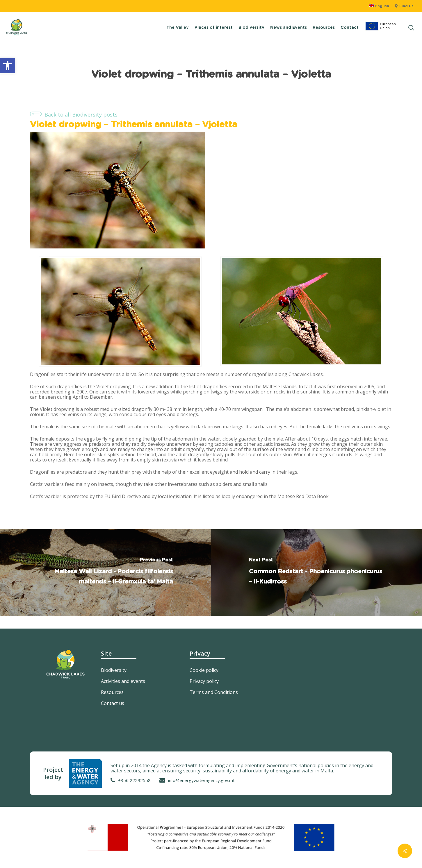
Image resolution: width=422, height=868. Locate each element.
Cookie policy (204, 670)
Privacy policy (204, 681)
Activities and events (123, 681)
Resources (112, 692)
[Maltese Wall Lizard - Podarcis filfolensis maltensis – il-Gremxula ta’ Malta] (106, 573)
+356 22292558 (134, 780)
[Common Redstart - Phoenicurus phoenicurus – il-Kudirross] (317, 573)
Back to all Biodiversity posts (81, 114)
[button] (8, 66)
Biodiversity (114, 670)
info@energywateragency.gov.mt (201, 780)
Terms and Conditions (214, 692)
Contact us (113, 703)
